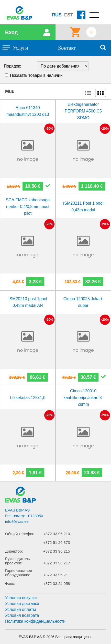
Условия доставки (22, 604)
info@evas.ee (17, 521)
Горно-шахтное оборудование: (19, 573)
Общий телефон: (20, 534)
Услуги (20, 48)
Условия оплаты (20, 609)
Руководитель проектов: (18, 561)
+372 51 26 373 (57, 542)
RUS (57, 15)
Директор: (14, 551)
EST (69, 15)
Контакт (67, 48)
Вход (11, 32)
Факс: (10, 584)
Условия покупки (21, 598)
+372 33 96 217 (57, 563)
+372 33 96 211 (57, 575)
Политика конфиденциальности (35, 621)
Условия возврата (22, 615)
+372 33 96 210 (57, 534)
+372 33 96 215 (57, 551)
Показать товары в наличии (36, 75)
